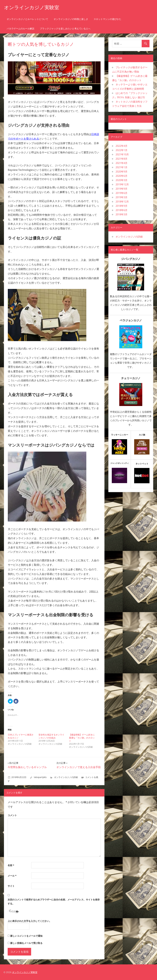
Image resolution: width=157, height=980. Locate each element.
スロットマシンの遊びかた (107, 19)
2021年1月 (122, 167)
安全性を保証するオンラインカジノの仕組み (51, 736)
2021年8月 (122, 159)
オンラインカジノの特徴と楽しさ (71, 19)
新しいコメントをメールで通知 (26, 936)
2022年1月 (122, 150)
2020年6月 (122, 176)
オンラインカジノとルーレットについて (27, 19)
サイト (11, 886)
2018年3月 (122, 214)
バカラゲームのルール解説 (21, 29)
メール (12, 876)
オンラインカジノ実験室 (32, 7)
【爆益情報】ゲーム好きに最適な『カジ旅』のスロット (82, 738)
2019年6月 (122, 193)
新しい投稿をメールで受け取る (26, 943)
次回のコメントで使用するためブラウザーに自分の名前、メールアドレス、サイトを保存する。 (54, 901)
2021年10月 (122, 154)
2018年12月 (122, 202)
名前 (11, 865)
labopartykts (40, 777)
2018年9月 (122, 206)
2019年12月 (122, 184)
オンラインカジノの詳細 (66, 777)
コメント (12, 815)
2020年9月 (122, 172)
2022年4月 (122, 146)
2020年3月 (122, 180)
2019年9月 (122, 189)
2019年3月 (122, 197)
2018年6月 (122, 210)
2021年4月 (122, 163)
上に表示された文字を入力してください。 (30, 921)
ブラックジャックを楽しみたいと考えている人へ (65, 29)
